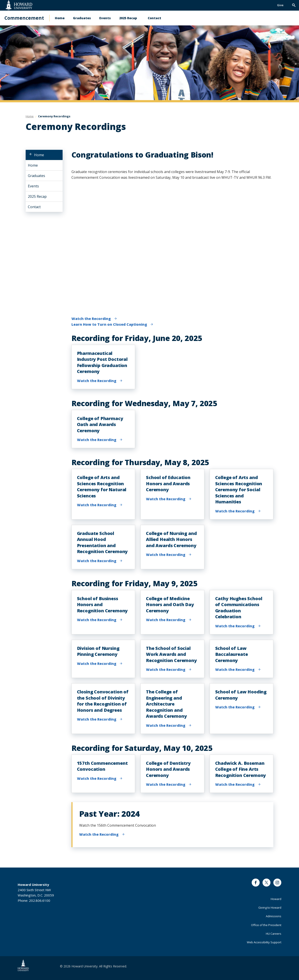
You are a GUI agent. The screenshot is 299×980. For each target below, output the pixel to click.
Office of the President (266, 925)
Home (60, 18)
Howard (276, 899)
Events (105, 18)
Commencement (24, 18)
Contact (154, 18)
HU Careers (274, 934)
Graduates (82, 18)
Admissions (274, 916)
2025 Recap (128, 18)
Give (280, 5)
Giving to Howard (270, 908)
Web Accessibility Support (264, 942)
